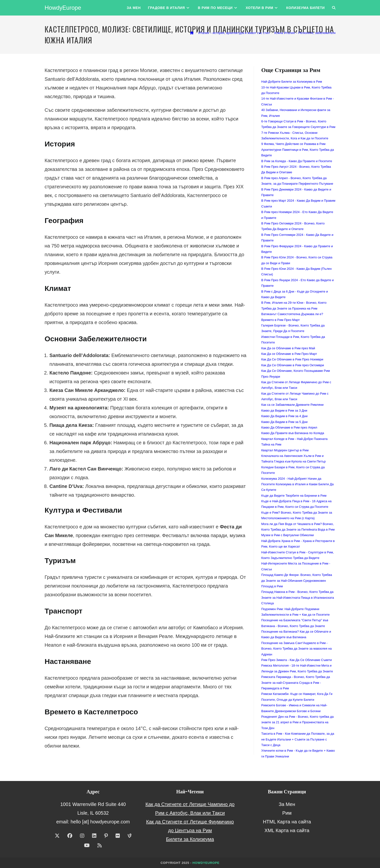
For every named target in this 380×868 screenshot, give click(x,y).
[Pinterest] (106, 836)
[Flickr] (118, 836)
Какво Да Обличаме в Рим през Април (289, 427)
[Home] (192, 33)
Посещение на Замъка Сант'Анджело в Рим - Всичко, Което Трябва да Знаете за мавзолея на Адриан (297, 649)
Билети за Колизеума (190, 839)
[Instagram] (82, 836)
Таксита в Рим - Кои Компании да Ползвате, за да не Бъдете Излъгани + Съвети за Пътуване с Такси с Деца (298, 739)
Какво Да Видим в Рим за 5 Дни (284, 422)
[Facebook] (70, 836)
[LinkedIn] (94, 836)
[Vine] (130, 836)
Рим (287, 813)
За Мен (287, 804)
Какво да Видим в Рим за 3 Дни (284, 410)
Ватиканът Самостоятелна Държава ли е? (292, 314)
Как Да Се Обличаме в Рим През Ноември (292, 359)
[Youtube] (87, 845)
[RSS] (100, 845)
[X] (57, 836)
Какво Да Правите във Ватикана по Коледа (293, 433)
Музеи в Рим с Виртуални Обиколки (288, 535)
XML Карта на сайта (287, 830)
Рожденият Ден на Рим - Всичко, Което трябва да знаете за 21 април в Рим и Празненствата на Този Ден (297, 722)
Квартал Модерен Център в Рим (285, 450)
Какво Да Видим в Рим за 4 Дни (284, 416)
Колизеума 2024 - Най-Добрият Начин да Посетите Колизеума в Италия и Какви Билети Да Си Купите (297, 484)
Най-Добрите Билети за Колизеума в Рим (292, 82)
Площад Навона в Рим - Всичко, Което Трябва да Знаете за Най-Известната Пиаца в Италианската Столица (298, 597)
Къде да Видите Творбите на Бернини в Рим (294, 496)
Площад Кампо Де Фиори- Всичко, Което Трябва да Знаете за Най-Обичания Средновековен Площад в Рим (297, 581)
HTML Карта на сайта (287, 822)
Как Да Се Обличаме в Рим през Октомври (293, 365)
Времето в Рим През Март (281, 320)
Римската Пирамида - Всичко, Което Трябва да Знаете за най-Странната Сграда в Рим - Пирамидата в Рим (296, 683)
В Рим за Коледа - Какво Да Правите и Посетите (297, 161)
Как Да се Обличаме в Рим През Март (289, 354)
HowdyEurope (63, 8)
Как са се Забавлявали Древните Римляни (292, 405)
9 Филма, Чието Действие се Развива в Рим (293, 144)
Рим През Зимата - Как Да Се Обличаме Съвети (297, 660)
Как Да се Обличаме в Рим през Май (288, 348)
